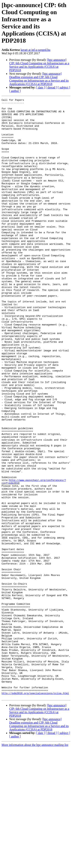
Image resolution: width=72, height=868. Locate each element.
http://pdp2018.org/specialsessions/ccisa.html (35, 812)
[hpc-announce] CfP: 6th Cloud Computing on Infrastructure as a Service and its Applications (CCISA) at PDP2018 (39, 65)
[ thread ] (51, 87)
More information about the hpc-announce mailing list (35, 865)
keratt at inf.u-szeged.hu (36, 50)
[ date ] (41, 87)
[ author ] (15, 91)
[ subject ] (64, 87)
